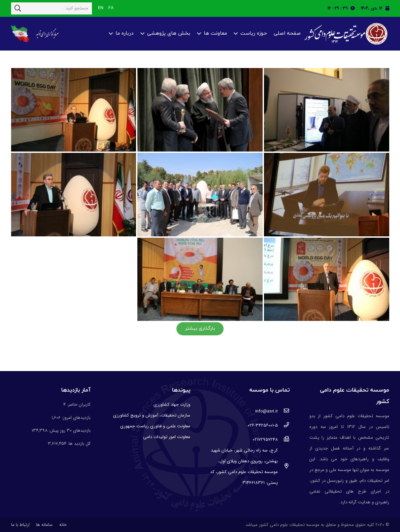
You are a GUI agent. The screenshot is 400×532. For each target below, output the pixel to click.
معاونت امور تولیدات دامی (167, 437)
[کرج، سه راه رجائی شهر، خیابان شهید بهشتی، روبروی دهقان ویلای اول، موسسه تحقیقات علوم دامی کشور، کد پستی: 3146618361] (284, 467)
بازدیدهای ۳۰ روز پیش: (69, 430)
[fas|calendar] (387, 8)
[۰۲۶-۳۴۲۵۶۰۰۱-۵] (284, 426)
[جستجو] (18, 8)
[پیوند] (345, 34)
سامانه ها (44, 525)
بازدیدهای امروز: (76, 418)
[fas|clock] (354, 8)
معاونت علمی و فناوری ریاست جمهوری (155, 426)
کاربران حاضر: (78, 405)
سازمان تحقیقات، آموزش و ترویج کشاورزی (152, 415)
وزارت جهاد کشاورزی (172, 405)
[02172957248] (284, 440)
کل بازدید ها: (78, 444)
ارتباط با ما (20, 525)
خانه (63, 525)
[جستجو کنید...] (52, 8)
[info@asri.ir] (284, 411)
